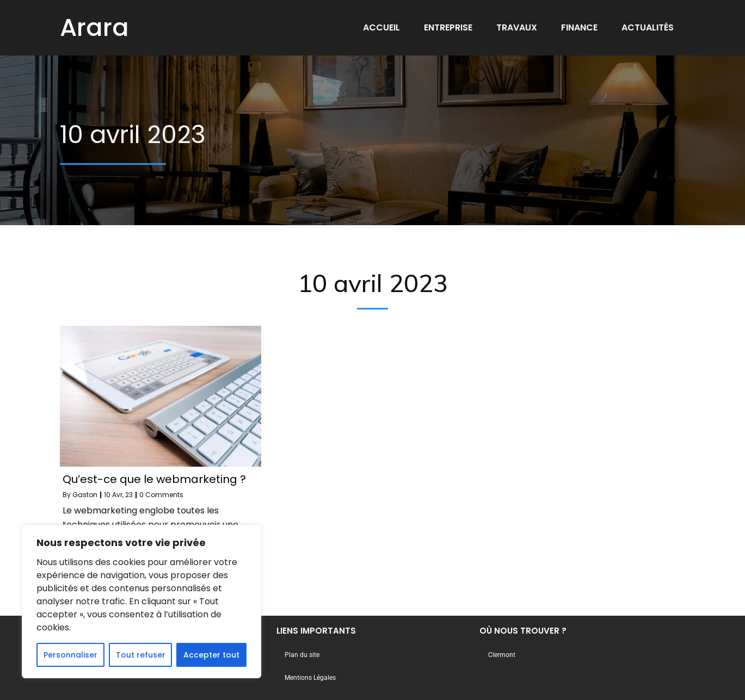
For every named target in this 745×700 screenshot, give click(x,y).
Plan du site (302, 655)
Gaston (85, 495)
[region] (141, 602)
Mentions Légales (310, 678)
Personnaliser (70, 655)
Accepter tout (211, 655)
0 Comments (161, 495)
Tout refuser (141, 655)
